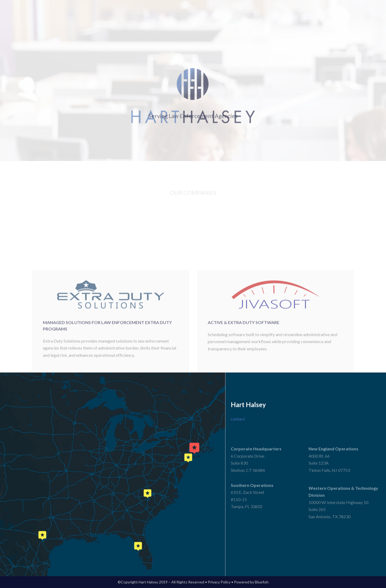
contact (238, 419)
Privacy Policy (219, 582)
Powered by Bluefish (251, 582)
